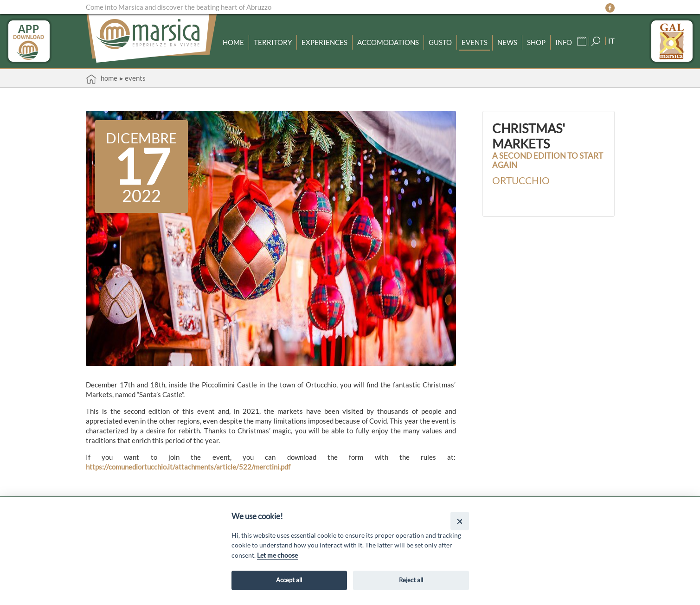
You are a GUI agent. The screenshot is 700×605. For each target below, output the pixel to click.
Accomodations (388, 42)
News (507, 42)
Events (475, 42)
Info (564, 42)
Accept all (289, 580)
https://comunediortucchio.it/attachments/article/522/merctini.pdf (188, 467)
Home (233, 42)
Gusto (440, 42)
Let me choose (277, 555)
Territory (273, 42)
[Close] (459, 521)
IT (611, 41)
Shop (536, 42)
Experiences (324, 42)
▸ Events (133, 78)
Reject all (411, 580)
